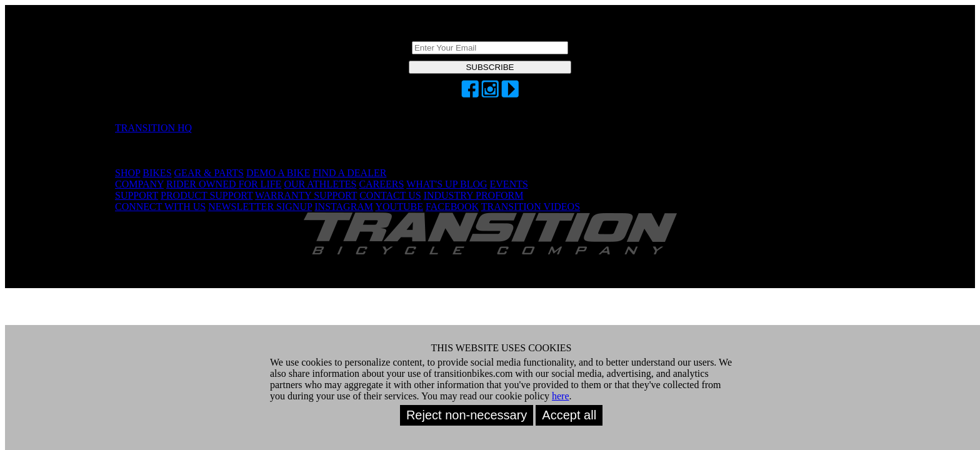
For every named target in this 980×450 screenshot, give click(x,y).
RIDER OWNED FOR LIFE (224, 184)
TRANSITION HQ (153, 128)
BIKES (157, 173)
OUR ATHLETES (320, 184)
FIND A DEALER (349, 173)
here (561, 396)
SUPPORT (137, 195)
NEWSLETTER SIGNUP (260, 207)
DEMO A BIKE (278, 173)
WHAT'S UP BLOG (447, 184)
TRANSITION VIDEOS (531, 207)
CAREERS (381, 184)
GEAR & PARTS (209, 173)
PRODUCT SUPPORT (207, 195)
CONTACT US (390, 195)
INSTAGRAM (344, 207)
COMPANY (139, 184)
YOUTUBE (399, 207)
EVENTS (509, 184)
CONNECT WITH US (160, 207)
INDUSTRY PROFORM (474, 195)
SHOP (127, 173)
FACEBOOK (452, 207)
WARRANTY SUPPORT (306, 195)
